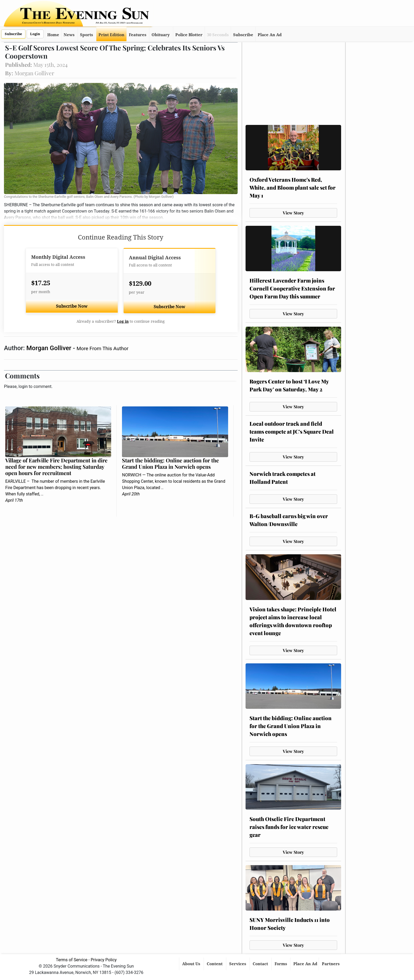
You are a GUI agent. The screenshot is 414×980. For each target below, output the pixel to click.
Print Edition (111, 35)
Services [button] (238, 964)
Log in (123, 321)
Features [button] (138, 35)
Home (53, 35)
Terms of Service (72, 960)
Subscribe (13, 34)
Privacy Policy (104, 960)
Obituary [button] (161, 35)
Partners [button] (331, 964)
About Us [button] (192, 964)
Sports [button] (86, 35)
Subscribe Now (72, 306)
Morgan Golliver (50, 348)
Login (35, 34)
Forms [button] (281, 964)
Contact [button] (261, 964)
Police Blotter (189, 35)
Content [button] (215, 964)
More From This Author (102, 348)
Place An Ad (270, 35)
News (69, 35)
